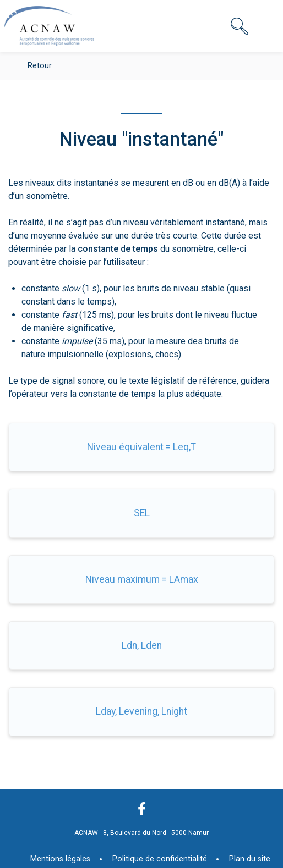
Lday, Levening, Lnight (141, 711)
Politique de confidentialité (160, 859)
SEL (142, 513)
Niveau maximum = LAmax (142, 579)
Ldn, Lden (142, 645)
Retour (40, 66)
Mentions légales (60, 859)
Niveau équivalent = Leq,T (141, 447)
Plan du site (250, 859)
